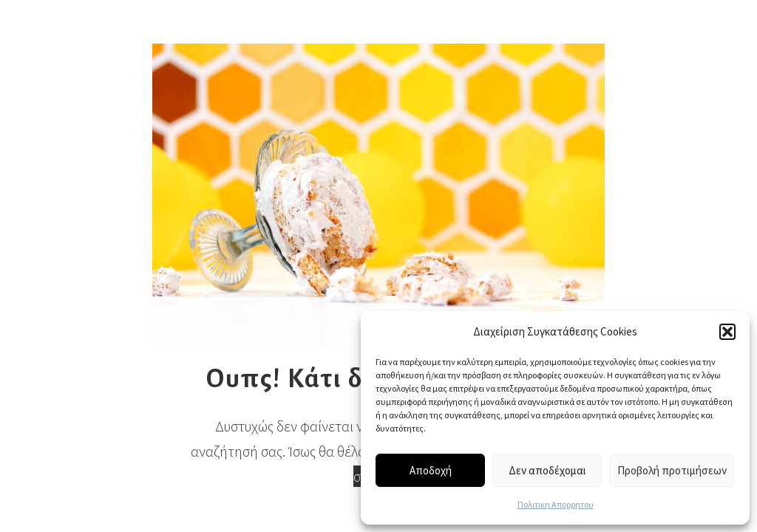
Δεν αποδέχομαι (547, 470)
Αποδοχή (431, 470)
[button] (727, 332)
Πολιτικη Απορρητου (556, 504)
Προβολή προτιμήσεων (672, 470)
